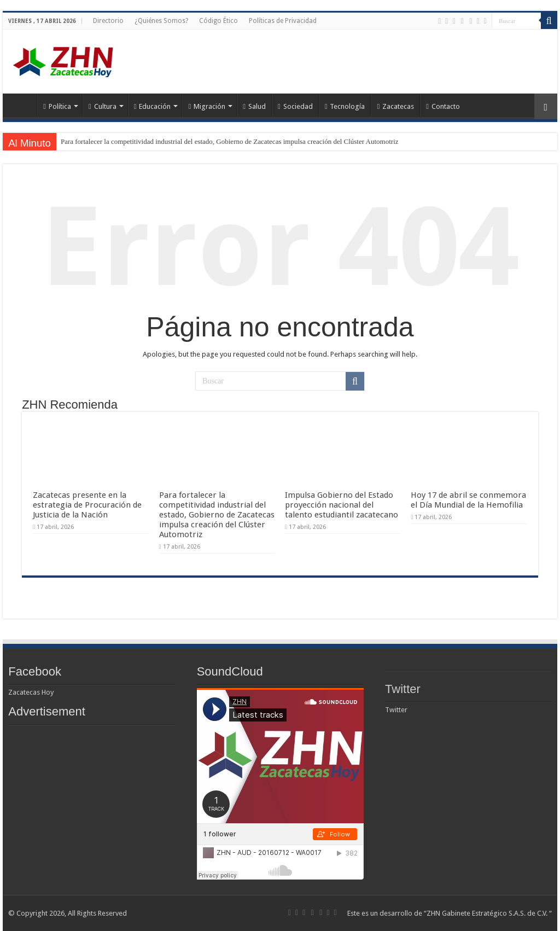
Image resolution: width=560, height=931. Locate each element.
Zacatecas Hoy (31, 692)
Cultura (103, 106)
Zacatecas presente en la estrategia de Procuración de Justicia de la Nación (87, 505)
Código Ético (218, 21)
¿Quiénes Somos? (161, 21)
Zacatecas (395, 106)
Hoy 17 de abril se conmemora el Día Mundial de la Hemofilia (468, 500)
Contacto (443, 106)
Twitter (403, 689)
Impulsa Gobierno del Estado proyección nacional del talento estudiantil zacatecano (342, 505)
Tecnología (345, 106)
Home (22, 105)
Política (57, 106)
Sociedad (295, 106)
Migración (207, 106)
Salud (254, 106)
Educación (153, 106)
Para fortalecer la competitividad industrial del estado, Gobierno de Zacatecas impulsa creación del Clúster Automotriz (230, 141)
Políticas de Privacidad (283, 21)
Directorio (108, 21)
